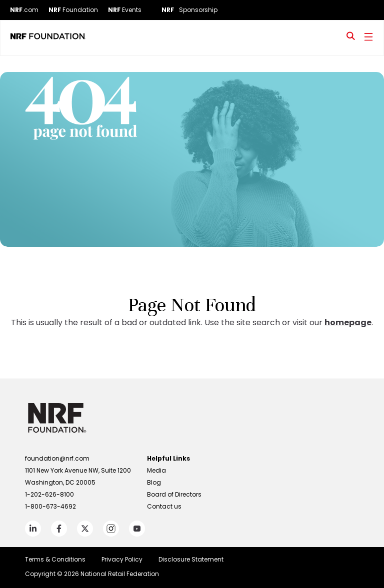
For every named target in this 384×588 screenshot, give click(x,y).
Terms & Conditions (55, 559)
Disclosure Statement (191, 559)
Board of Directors (174, 494)
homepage (348, 322)
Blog (154, 482)
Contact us (164, 506)
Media (156, 470)
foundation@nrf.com (57, 458)
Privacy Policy (122, 559)
